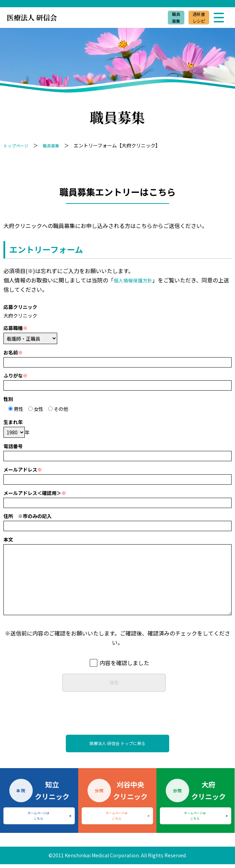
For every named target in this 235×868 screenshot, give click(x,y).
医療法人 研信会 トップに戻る (118, 745)
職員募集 (170, 18)
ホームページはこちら (38, 819)
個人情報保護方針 (136, 280)
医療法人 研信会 (32, 17)
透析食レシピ (196, 18)
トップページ (18, 145)
